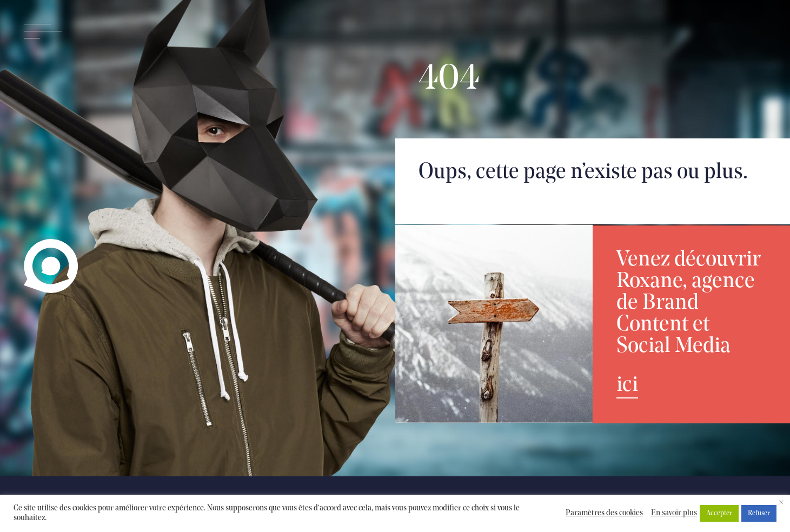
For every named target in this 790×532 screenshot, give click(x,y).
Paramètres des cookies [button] (604, 513)
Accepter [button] (719, 513)
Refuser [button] (759, 513)
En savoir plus (674, 513)
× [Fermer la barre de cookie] (781, 503)
